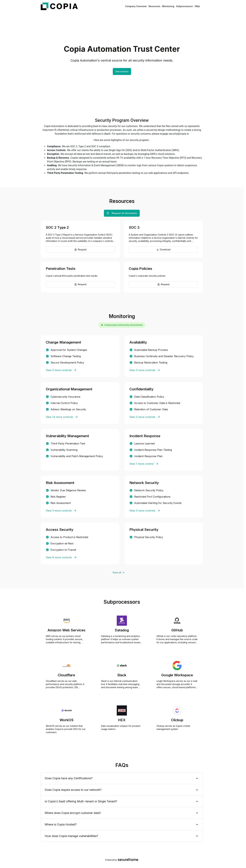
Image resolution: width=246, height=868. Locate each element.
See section (122, 71)
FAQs (197, 6)
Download (163, 250)
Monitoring (168, 6)
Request (80, 250)
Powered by (122, 860)
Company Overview (136, 6)
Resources (154, 6)
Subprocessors (184, 6)
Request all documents (122, 213)
